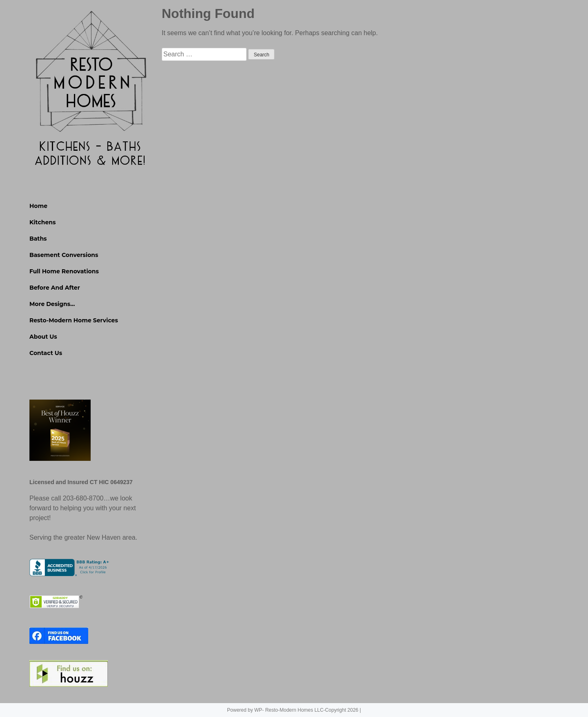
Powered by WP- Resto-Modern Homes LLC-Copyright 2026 (293, 710)
